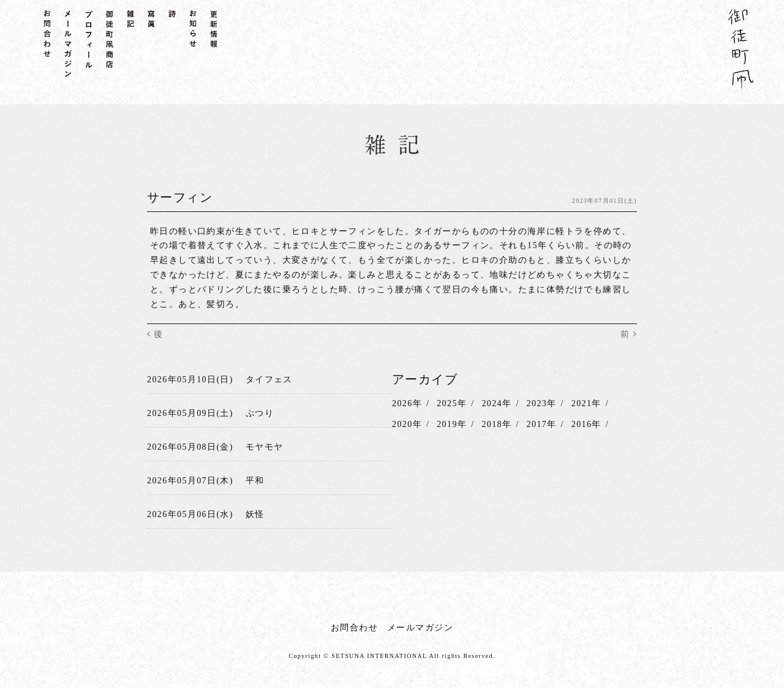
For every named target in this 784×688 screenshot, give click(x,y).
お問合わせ (354, 627)
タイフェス (269, 380)
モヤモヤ (265, 447)
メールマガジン (420, 627)
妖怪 (255, 514)
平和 (255, 481)
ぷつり (260, 413)
